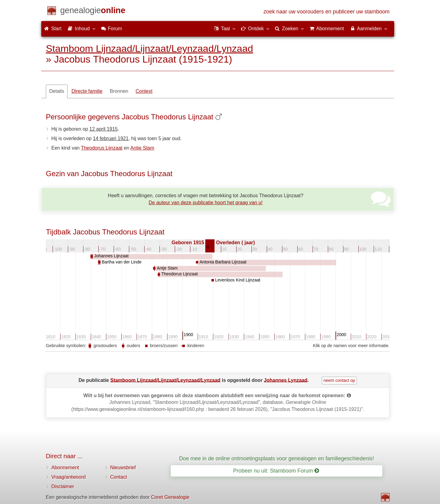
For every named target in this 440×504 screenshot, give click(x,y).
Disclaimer (63, 486)
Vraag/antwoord (68, 477)
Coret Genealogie (170, 497)
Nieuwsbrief (123, 468)
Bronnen (119, 91)
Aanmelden (368, 28)
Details (57, 91)
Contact (119, 477)
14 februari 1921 (111, 138)
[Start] (93, 11)
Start (53, 29)
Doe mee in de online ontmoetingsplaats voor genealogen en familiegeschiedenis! (277, 459)
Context (144, 91)
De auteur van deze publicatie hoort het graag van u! (206, 203)
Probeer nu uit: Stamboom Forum (276, 471)
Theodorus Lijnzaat (102, 148)
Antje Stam (142, 148)
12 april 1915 (104, 129)
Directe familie (87, 91)
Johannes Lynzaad (286, 380)
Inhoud (81, 28)
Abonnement (65, 468)
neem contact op (339, 380)
